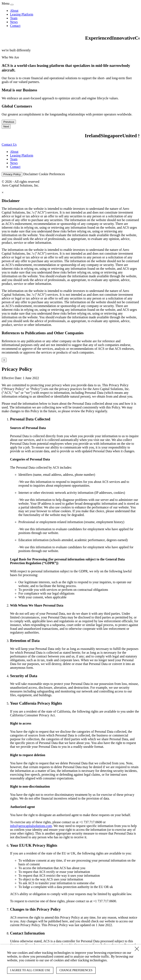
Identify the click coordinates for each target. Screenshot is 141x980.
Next (6, 126)
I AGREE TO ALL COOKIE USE (30, 970)
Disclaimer (31, 174)
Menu (6, 3)
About (14, 11)
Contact (15, 26)
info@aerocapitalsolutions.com (31, 826)
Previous (9, 122)
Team (14, 18)
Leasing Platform (22, 14)
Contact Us (9, 145)
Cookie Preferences (52, 174)
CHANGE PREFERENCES (76, 970)
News (14, 22)
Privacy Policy (12, 174)
